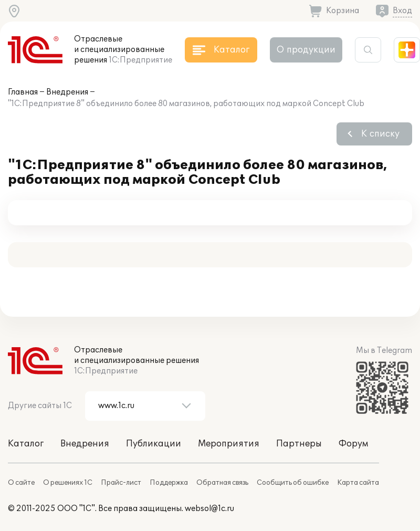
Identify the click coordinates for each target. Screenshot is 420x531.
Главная (23, 92)
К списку (380, 134)
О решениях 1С (68, 483)
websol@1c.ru (209, 509)
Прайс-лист (121, 483)
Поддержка (169, 483)
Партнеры (299, 444)
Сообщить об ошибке (293, 483)
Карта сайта (358, 483)
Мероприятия (229, 444)
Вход (402, 11)
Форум (353, 444)
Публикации (154, 444)
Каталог (26, 444)
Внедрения (67, 92)
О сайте (21, 483)
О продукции (306, 50)
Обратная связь (222, 483)
